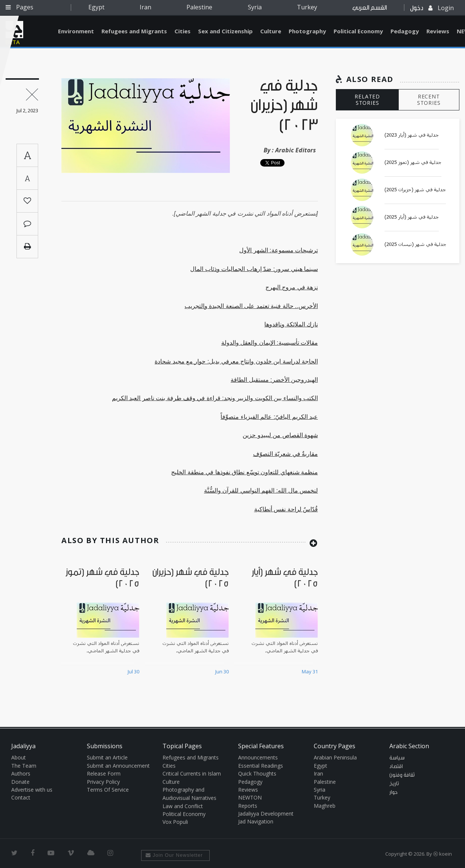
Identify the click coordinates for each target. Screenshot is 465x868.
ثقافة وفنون (402, 775)
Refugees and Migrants (134, 31)
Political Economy (358, 31)
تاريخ (394, 784)
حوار (393, 792)
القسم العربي (370, 8)
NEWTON (250, 797)
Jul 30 (133, 671)
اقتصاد (396, 767)
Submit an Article (107, 757)
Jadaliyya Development (266, 814)
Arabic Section (409, 746)
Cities (183, 31)
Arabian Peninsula (335, 757)
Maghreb (325, 806)
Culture (271, 31)
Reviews (438, 31)
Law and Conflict (183, 806)
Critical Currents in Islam (192, 773)
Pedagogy (405, 31)
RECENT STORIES (429, 100)
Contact (21, 797)
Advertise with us (32, 790)
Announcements (258, 757)
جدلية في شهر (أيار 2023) (412, 135)
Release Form (104, 773)
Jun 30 (222, 671)
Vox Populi (175, 822)
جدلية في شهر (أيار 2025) (412, 217)
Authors (21, 773)
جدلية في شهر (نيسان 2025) (415, 244)
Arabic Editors (296, 150)
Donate (20, 782)
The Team (24, 766)
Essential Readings (261, 766)
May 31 (310, 671)
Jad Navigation (256, 821)
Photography (307, 31)
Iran (145, 7)
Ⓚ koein (443, 854)
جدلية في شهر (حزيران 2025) (415, 190)
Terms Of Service (108, 790)
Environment (76, 31)
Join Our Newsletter (174, 855)
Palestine (199, 7)
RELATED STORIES (367, 100)
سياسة (397, 758)
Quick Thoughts (257, 773)
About (19, 757)
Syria (255, 7)
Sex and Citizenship (225, 31)
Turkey (307, 7)
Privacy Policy (103, 782)
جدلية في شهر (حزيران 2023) (284, 106)
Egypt (96, 7)
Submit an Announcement (118, 766)
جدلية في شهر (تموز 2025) (413, 162)
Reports (248, 806)
